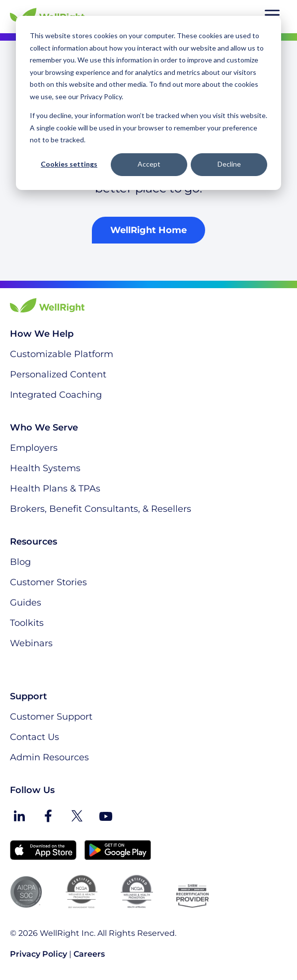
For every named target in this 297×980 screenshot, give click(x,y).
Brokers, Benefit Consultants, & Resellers (101, 509)
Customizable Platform (62, 354)
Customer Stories (48, 582)
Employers (34, 448)
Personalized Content (58, 374)
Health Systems (45, 468)
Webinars (31, 643)
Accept (149, 164)
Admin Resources (49, 757)
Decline (229, 164)
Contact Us (35, 737)
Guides (26, 603)
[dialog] (148, 103)
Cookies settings (69, 164)
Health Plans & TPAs (55, 489)
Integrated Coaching (56, 395)
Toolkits (27, 623)
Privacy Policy (38, 954)
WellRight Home (148, 230)
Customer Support (51, 717)
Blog (20, 562)
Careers (89, 954)
